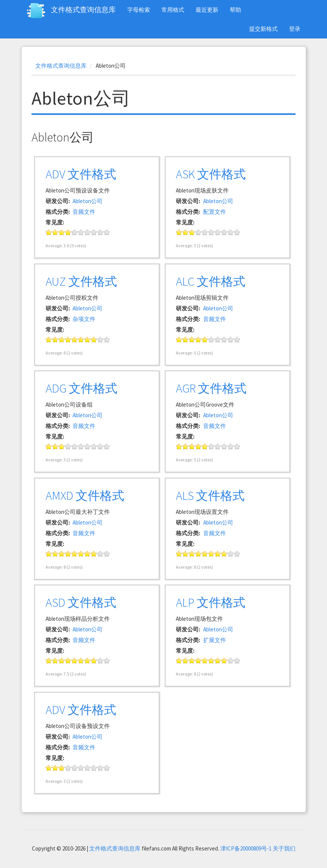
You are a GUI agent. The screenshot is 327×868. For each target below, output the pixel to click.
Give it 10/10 (107, 232)
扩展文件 (215, 640)
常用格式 (173, 10)
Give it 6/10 (81, 232)
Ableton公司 (88, 201)
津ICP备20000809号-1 (246, 848)
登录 (295, 29)
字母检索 (139, 10)
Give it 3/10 (62, 232)
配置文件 (215, 212)
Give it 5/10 (75, 232)
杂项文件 (84, 319)
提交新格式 (263, 29)
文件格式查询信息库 (83, 10)
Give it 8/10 (94, 232)
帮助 (235, 10)
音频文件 (84, 212)
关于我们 (284, 848)
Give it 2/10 (55, 232)
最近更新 (207, 10)
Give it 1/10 (49, 232)
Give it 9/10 (100, 232)
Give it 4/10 (68, 232)
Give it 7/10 (88, 232)
